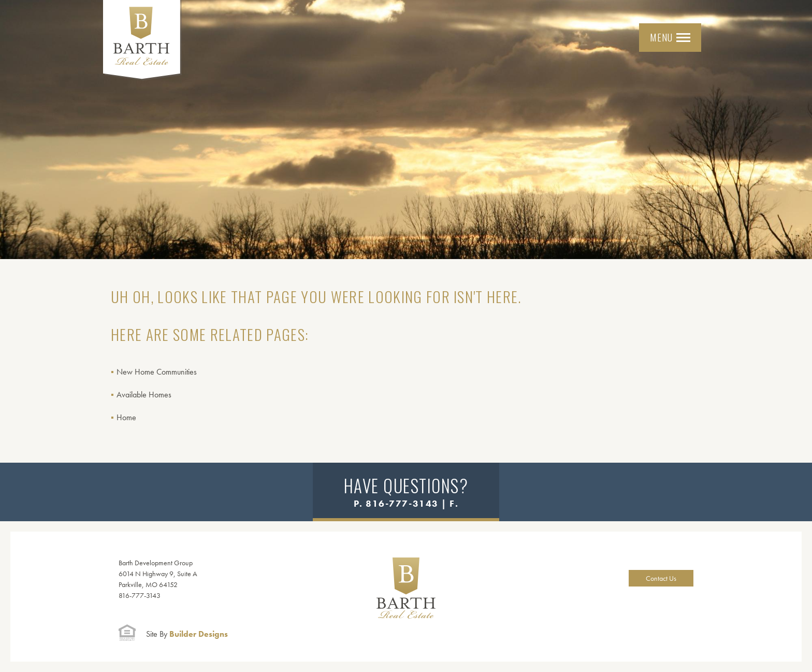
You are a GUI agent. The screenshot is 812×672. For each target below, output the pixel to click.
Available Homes (144, 395)
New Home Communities (157, 372)
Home (126, 417)
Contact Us (661, 578)
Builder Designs (187, 634)
